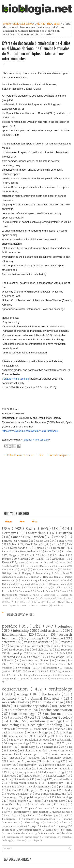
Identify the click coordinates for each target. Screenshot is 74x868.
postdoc (10, 626)
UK (56, 529)
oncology (62, 826)
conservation (16, 689)
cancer (14, 740)
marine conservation (56, 710)
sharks (68, 790)
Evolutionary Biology (34, 706)
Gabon (63, 562)
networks (47, 826)
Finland (13, 544)
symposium (66, 671)
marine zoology (33, 837)
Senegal (53, 570)
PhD (50, 24)
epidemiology (14, 837)
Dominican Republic (32, 580)
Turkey (47, 588)
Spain (57, 24)
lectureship (15, 653)
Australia (65, 533)
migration (51, 790)
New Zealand (29, 551)
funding (36, 638)
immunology (10, 797)
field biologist (40, 650)
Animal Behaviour (46, 698)
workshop (26, 668)
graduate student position (43, 675)
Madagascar (47, 566)
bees (38, 801)
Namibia (63, 566)
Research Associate (41, 653)
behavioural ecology (57, 717)
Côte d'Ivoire (50, 595)
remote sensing (55, 765)
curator (40, 664)
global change (18, 801)
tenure (59, 638)
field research (64, 650)
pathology (34, 841)
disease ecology (55, 772)
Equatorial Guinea (58, 580)
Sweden (39, 537)
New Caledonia (52, 577)
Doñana (34, 577)
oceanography (28, 765)
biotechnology (52, 761)
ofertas (41, 24)
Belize (20, 577)
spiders (49, 822)
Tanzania (24, 584)
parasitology (21, 812)
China (41, 559)
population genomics (37, 797)
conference (17, 646)
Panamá (7, 551)
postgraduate (23, 679)
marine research (62, 754)
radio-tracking (31, 822)
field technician (14, 635)
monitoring (11, 725)
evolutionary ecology (47, 721)
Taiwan (69, 599)
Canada (17, 537)
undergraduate (12, 657)
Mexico (7, 559)
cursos (68, 646)
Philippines (8, 584)
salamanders (50, 833)
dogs (34, 826)
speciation (29, 815)
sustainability (64, 740)
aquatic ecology (20, 743)
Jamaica (15, 606)
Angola (36, 595)
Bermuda (7, 591)
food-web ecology (28, 833)
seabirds (24, 779)
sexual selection (41, 804)
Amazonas (8, 570)
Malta (25, 606)
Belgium (15, 555)
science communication (17, 769)
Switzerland (38, 533)
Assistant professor (44, 646)
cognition (34, 758)
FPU (9, 675)
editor (20, 675)
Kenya (6, 562)
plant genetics (41, 812)
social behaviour (18, 794)
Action (13, 790)
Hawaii (24, 559)
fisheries (60, 729)
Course (43, 635)
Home (7, 24)
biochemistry (46, 743)
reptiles (32, 761)
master (67, 642)
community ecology (60, 758)
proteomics (9, 830)
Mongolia (64, 595)
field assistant (52, 631)
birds (6, 706)
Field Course (17, 650)
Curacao (25, 602)
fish (16, 721)
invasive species (33, 754)
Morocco (7, 595)
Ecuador (67, 551)
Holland (32, 588)
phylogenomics (42, 787)
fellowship (8, 660)
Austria (24, 541)
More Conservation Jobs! (21, 614)
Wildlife (16, 717)
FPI (52, 671)
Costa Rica (43, 541)
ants (63, 804)
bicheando (20, 841)
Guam (64, 591)
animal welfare (63, 779)
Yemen (45, 606)
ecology (24, 694)
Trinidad (67, 570)
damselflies (67, 833)
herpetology (56, 783)
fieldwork (35, 657)
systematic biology (31, 830)
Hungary (27, 573)
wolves (63, 822)
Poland (50, 551)
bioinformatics (21, 710)
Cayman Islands (59, 584)
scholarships (57, 657)
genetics (66, 706)
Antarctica (59, 559)
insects (13, 751)
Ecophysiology (11, 808)
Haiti (61, 602)
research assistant (39, 642)
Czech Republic (35, 544)
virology (13, 815)
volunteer (65, 626)
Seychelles (8, 566)
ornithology (60, 689)
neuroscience (57, 776)
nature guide (64, 660)
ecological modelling (47, 725)
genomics (10, 698)
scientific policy (12, 804)
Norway (40, 548)
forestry (23, 729)
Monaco (35, 606)
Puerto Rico (61, 573)
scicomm (9, 642)
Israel (50, 562)
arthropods (31, 790)
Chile (22, 566)
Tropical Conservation (38, 808)
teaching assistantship (61, 679)
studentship (40, 679)
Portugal (7, 541)
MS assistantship (48, 668)
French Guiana (45, 591)
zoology (42, 779)
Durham (38, 602)
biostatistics (65, 736)
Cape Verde (12, 602)
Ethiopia (50, 602)
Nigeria (6, 599)
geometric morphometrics (40, 819)
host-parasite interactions (51, 794)
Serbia (16, 599)
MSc (63, 653)
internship (22, 631)
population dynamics (23, 772)
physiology (66, 787)
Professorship (18, 664)
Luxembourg (43, 573)
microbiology (40, 733)
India (33, 566)
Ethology (51, 830)
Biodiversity (52, 694)
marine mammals (59, 714)
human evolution (63, 812)
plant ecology (64, 733)
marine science (19, 736)
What (34, 522)
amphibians (52, 747)
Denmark (59, 548)
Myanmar (23, 595)
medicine (15, 761)
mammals (42, 729)
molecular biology (24, 24)
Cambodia (25, 591)
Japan (20, 562)
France (59, 537)
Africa (56, 544)
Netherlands (18, 548)
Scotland (61, 555)
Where (9, 522)
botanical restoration (14, 826)
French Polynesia (12, 588)
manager (7, 668)
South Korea (30, 599)
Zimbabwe (57, 606)
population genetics (37, 740)
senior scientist (36, 671)
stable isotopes (50, 815)
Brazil (31, 555)
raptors (7, 779)
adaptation (66, 769)
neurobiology (57, 801)
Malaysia (38, 570)
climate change (52, 702)
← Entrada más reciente (18, 455)
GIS (32, 717)
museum (15, 758)
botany (7, 729)
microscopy (51, 837)
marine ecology (23, 714)
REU (20, 671)
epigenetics (9, 776)
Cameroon (40, 584)
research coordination (36, 660)
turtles (44, 751)
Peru (45, 555)
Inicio (41, 455)
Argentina (12, 573)
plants (29, 751)
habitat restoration (14, 733)
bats (69, 747)
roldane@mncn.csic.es (16, 379)
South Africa (65, 541)
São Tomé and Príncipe (51, 599)
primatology (43, 736)
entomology (28, 747)
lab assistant (59, 664)
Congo (24, 570)
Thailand (7, 577)
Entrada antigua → (60, 455)
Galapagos (35, 562)
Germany (10, 533)
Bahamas (62, 588)
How (22, 522)
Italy (69, 544)
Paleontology (64, 797)
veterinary (46, 769)
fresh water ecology (25, 783)
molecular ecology (14, 787)
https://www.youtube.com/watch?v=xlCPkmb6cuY (30, 431)
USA (7, 529)
